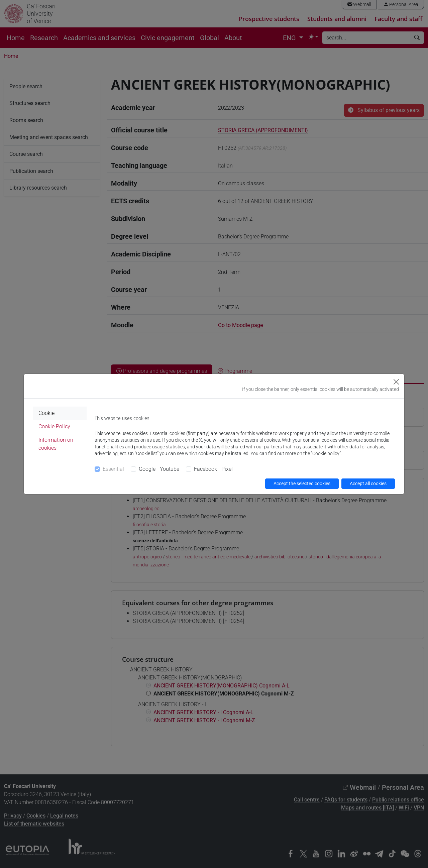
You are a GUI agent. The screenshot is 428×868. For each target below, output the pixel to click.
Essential (113, 469)
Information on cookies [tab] (56, 444)
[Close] (396, 382)
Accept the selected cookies (302, 483)
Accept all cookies (368, 483)
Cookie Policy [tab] (54, 426)
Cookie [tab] (46, 413)
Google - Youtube (159, 469)
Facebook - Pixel (213, 469)
